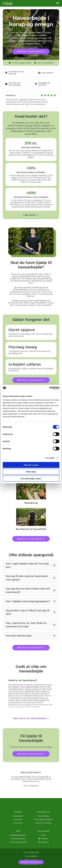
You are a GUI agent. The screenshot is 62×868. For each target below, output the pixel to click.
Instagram (43, 842)
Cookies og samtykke (18, 842)
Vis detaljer (50, 458)
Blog (44, 835)
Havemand (18, 819)
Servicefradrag (44, 816)
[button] (31, 565)
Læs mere (31, 215)
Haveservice (18, 823)
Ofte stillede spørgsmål (43, 819)
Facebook (44, 839)
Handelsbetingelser (18, 835)
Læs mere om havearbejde (31, 718)
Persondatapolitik (18, 839)
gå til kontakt (31, 786)
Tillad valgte (31, 472)
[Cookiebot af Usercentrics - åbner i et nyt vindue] (49, 388)
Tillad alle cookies (31, 465)
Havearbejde (18, 816)
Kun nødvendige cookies (31, 478)
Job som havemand (44, 823)
